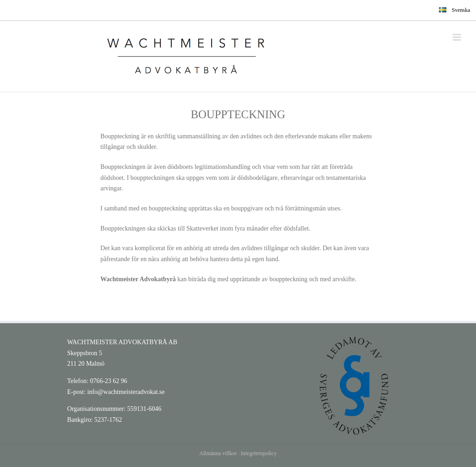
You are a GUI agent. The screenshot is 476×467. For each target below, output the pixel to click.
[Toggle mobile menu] (457, 37)
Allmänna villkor (218, 453)
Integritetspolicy (259, 453)
